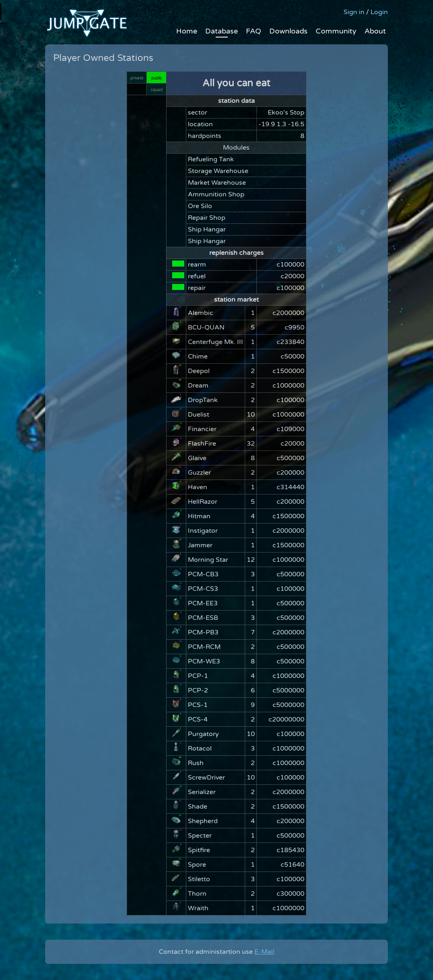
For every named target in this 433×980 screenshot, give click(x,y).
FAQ (254, 31)
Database (222, 31)
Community (336, 31)
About (375, 31)
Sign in (354, 12)
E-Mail (264, 952)
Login (379, 12)
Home (187, 31)
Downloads (288, 31)
